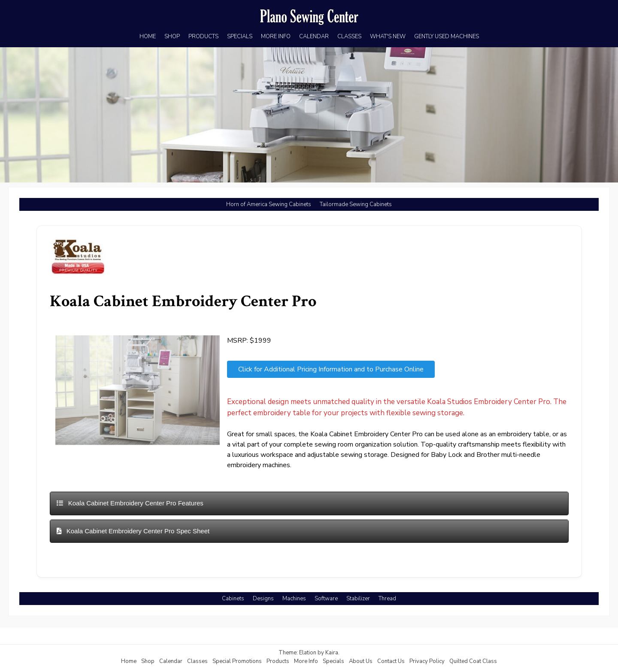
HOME (148, 36)
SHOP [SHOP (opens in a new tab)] (172, 36)
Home (129, 661)
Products (278, 661)
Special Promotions (237, 661)
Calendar (171, 661)
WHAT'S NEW (388, 36)
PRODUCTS (203, 36)
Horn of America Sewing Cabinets (269, 204)
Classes (197, 661)
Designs (263, 599)
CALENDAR (314, 36)
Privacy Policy (427, 661)
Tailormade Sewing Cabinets (356, 204)
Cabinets (233, 599)
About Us (361, 661)
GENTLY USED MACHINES (447, 36)
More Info (306, 661)
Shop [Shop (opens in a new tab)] (148, 661)
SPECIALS (240, 36)
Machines (294, 599)
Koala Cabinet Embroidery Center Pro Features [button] (130, 503)
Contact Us (391, 661)
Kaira (332, 653)
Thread (387, 599)
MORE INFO (276, 36)
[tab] (309, 503)
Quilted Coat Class (473, 661)
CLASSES (349, 36)
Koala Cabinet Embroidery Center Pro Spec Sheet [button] (133, 531)
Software (326, 599)
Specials (333, 661)
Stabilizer (358, 599)
